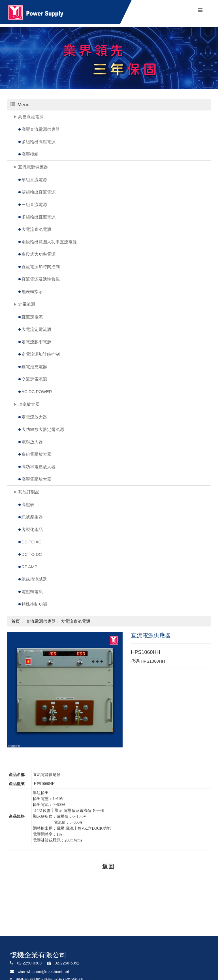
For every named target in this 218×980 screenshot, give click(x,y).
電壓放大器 (32, 442)
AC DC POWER (37, 392)
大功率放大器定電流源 (43, 429)
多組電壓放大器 (36, 454)
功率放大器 (29, 404)
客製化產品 (32, 529)
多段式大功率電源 (39, 254)
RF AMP (29, 567)
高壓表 (28, 505)
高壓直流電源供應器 (41, 129)
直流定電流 (32, 317)
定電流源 (27, 304)
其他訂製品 (29, 492)
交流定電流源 (34, 379)
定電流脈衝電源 (36, 342)
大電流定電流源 (36, 329)
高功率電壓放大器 (39, 467)
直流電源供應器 (33, 167)
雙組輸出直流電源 (39, 192)
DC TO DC (32, 554)
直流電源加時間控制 (41, 267)
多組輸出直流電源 (39, 217)
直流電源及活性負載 (41, 279)
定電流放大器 (34, 417)
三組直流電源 (34, 204)
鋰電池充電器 (34, 367)
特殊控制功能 (34, 604)
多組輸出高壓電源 (39, 142)
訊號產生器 (32, 517)
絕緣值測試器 (34, 579)
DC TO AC (31, 542)
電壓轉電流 (32, 592)
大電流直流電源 (36, 229)
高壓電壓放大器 (36, 479)
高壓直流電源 (31, 117)
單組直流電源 (34, 180)
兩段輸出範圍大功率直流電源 (49, 242)
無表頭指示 (32, 291)
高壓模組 (30, 154)
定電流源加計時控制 (41, 354)
